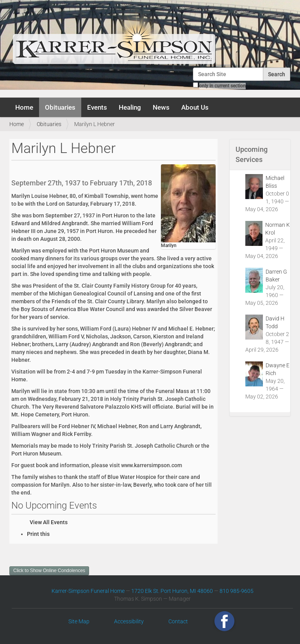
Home (24, 107)
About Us (195, 107)
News (161, 107)
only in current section (222, 86)
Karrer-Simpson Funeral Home (88, 591)
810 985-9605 (237, 591)
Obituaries (60, 107)
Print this (38, 534)
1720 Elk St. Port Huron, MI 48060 (172, 591)
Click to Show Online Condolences (49, 571)
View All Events (49, 522)
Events (97, 107)
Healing (130, 107)
